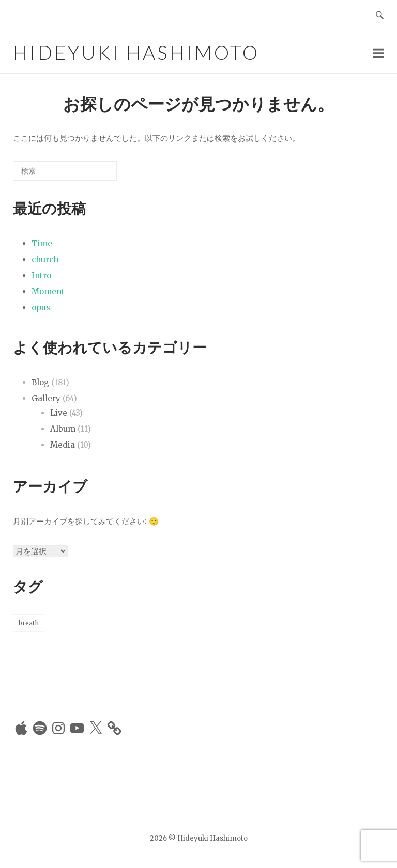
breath (29, 623)
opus (41, 307)
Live (59, 413)
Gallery (46, 398)
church (45, 259)
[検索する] (65, 171)
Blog (40, 382)
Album (63, 429)
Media (63, 445)
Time (42, 243)
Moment (48, 291)
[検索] (94, 175)
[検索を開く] (380, 15)
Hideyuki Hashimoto (136, 52)
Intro (41, 275)
